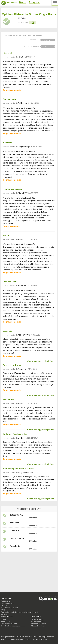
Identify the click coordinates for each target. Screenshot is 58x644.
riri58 (21, 57)
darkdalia (22, 438)
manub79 (22, 193)
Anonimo (22, 239)
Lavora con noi (7, 603)
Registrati (36, 2)
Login (24, 2)
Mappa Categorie (39, 624)
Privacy (4, 606)
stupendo (8, 331)
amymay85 (23, 472)
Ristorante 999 (16, 515)
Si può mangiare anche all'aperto (19, 468)
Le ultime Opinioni (9, 624)
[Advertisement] (29, 570)
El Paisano (14, 530)
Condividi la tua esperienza (13, 626)
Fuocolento (15, 546)
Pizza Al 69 (14, 523)
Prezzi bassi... (9, 399)
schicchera (23, 103)
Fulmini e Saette (17, 538)
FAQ (3, 610)
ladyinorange (24, 146)
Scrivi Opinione (38, 621)
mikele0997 (23, 335)
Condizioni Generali (10, 608)
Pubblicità (5, 601)
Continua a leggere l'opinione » (41, 361)
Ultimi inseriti (37, 619)
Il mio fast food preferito (15, 434)
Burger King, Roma (12, 365)
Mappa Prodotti (38, 626)
